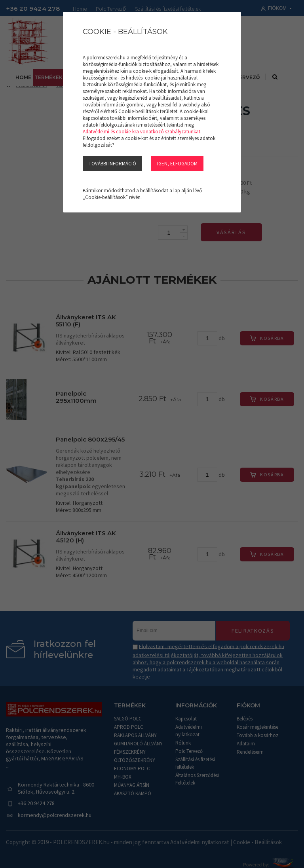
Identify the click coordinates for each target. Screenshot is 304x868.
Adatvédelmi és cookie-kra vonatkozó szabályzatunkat (142, 132)
